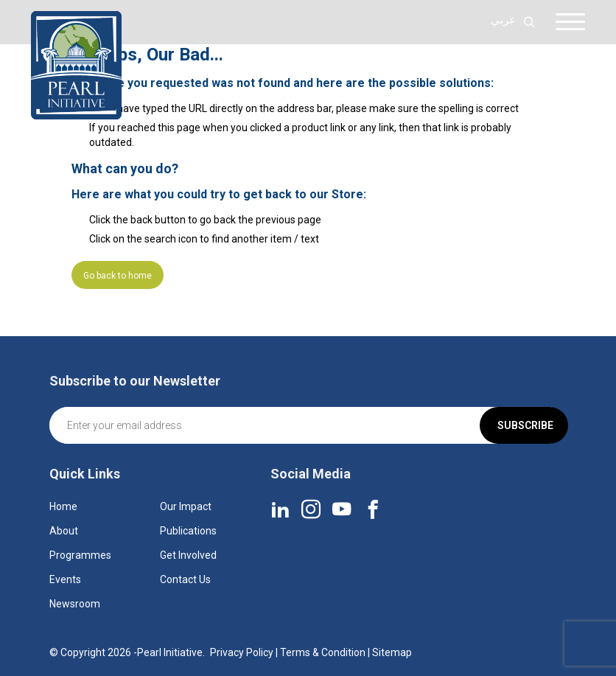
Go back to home (118, 276)
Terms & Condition (323, 652)
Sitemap (392, 652)
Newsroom (75, 604)
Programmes (80, 555)
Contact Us (185, 579)
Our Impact (186, 506)
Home (63, 506)
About (64, 531)
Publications (188, 531)
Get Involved (188, 555)
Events (65, 579)
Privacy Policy (242, 652)
